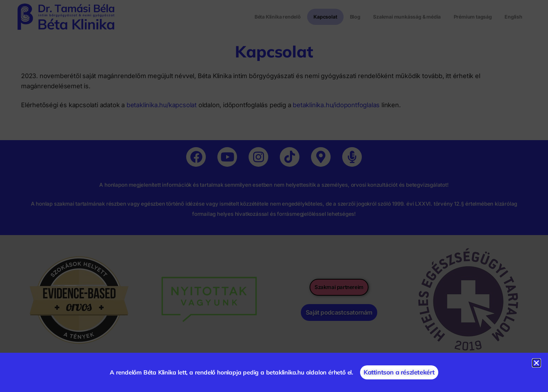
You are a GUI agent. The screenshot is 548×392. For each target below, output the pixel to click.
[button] (536, 363)
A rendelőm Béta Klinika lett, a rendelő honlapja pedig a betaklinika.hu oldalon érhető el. (231, 372)
